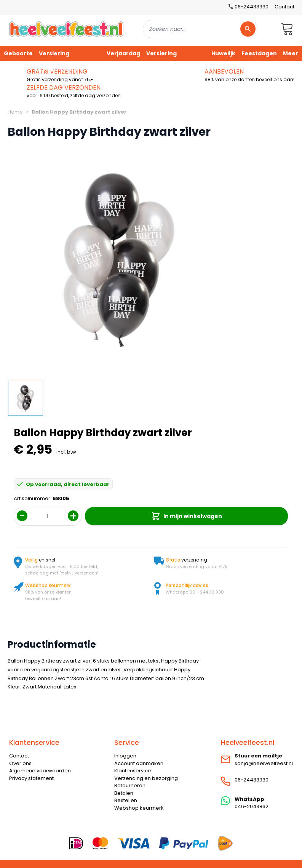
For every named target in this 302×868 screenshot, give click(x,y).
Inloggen (125, 756)
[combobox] (200, 29)
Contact (284, 7)
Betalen (124, 793)
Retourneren (130, 785)
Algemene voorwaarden (40, 771)
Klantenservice (133, 771)
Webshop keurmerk (139, 808)
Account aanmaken (139, 763)
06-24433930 (252, 780)
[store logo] (66, 29)
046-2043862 (252, 806)
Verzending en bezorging (146, 778)
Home (15, 112)
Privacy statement (31, 778)
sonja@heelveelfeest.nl (264, 763)
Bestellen (126, 800)
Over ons (20, 763)
